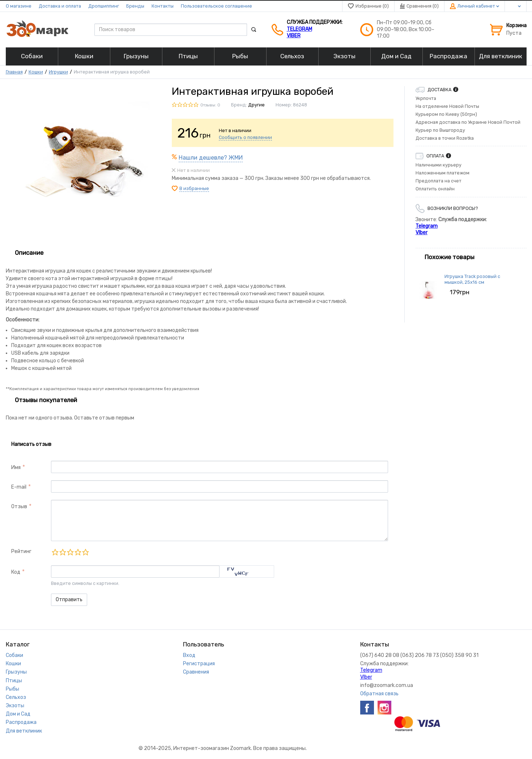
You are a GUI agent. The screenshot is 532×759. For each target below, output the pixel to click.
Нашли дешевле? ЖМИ (211, 158)
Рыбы (12, 689)
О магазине (19, 6)
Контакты (163, 6)
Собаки (14, 655)
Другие (256, 105)
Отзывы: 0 (210, 105)
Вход (189, 655)
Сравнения (196, 672)
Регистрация (199, 664)
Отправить (69, 600)
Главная (14, 72)
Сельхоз (16, 697)
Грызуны (16, 672)
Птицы (14, 681)
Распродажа (21, 722)
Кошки (36, 72)
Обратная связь (379, 694)
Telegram (299, 29)
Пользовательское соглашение (216, 6)
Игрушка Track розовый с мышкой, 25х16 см (472, 279)
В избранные (194, 188)
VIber (294, 36)
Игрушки (58, 72)
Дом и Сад (18, 714)
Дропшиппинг (104, 6)
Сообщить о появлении (245, 137)
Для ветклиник (24, 731)
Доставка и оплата (60, 6)
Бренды (135, 6)
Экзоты (15, 706)
